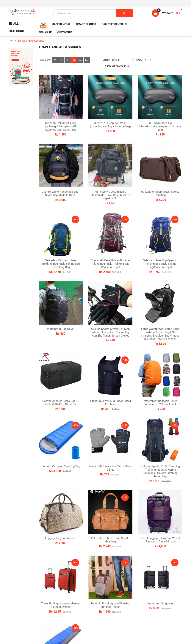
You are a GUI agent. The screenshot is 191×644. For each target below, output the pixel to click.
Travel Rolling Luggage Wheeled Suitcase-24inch (61, 605)
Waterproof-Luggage (160, 603)
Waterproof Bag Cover (61, 329)
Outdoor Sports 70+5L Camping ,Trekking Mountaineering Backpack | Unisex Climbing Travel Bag (160, 471)
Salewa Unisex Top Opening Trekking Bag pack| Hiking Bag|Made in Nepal (160, 264)
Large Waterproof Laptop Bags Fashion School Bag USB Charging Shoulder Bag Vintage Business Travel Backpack (160, 334)
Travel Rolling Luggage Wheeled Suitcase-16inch (110, 605)
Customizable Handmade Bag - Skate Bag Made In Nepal (61, 193)
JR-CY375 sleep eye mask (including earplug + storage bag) (110, 125)
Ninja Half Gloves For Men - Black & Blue (110, 468)
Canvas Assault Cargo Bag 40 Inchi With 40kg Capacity (61, 403)
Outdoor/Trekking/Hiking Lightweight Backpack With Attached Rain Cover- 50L (61, 126)
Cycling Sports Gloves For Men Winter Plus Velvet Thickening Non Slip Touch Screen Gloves (110, 332)
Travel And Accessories (31, 41)
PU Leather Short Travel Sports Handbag (160, 193)
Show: (139, 60)
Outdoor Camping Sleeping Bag (61, 466)
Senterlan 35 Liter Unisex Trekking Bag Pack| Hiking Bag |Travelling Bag (61, 264)
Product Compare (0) (117, 66)
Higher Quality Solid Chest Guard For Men (110, 403)
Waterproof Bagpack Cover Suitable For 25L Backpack (160, 403)
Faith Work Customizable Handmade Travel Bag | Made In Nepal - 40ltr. (110, 195)
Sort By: (106, 60)
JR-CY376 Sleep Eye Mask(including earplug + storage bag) (160, 126)
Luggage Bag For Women (61, 538)
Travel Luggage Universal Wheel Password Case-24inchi (160, 540)
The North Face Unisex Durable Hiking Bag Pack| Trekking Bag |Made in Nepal (110, 264)
